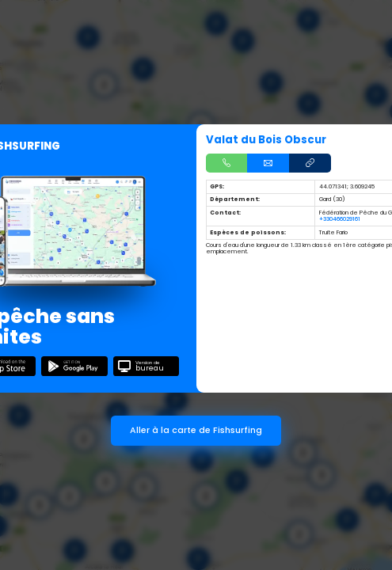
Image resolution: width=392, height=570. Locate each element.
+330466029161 (340, 219)
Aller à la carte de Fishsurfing (196, 430)
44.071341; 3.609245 (347, 186)
